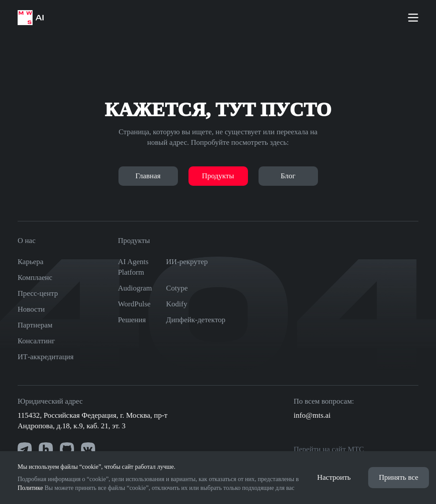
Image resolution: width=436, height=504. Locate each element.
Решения (132, 320)
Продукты (218, 176)
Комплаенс (35, 278)
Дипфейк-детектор (196, 320)
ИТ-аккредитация (46, 357)
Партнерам (35, 325)
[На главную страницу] (31, 18)
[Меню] (413, 18)
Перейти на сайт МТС (329, 449)
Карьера (31, 262)
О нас (27, 241)
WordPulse (134, 304)
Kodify (177, 304)
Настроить (334, 477)
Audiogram (135, 288)
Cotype (177, 288)
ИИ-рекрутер (187, 262)
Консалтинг (36, 341)
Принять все (398, 477)
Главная (148, 176)
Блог (288, 176)
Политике (30, 488)
